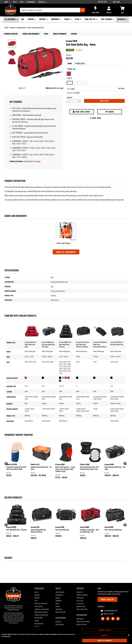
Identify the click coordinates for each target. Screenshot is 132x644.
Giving (57, 604)
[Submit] (83, 10)
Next (124, 463)
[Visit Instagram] (108, 619)
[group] (17, 459)
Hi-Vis (36, 601)
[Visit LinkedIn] (103, 619)
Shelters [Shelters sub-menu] (43, 19)
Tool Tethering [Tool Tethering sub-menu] (107, 19)
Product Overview (11, 34)
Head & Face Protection (41, 604)
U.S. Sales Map (80, 604)
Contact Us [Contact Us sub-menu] (42, 2)
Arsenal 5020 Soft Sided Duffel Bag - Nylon (30, 344)
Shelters (37, 626)
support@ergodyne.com (109, 611)
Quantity (70, 98)
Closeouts (58, 622)
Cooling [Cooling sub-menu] (31, 19)
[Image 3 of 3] (12, 61)
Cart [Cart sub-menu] (122, 10)
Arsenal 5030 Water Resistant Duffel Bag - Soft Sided (49, 344)
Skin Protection (39, 624)
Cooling (37, 621)
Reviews (74, 34)
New (23, 19)
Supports (37, 598)
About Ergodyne (60, 592)
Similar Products (60, 34)
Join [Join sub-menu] (14, 2)
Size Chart (121, 88)
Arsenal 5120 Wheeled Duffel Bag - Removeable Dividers (100, 344)
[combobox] (53, 10)
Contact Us (80, 592)
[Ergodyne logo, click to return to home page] (11, 14)
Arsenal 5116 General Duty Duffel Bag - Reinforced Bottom (83, 344)
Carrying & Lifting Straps (42, 609)
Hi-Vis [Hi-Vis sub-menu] (77, 19)
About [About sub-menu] (7, 2)
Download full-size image (55, 88)
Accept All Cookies (105, 640)
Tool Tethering (39, 618)
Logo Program (60, 624)
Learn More (79, 50)
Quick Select (80, 63)
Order (70, 63)
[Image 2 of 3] (12, 52)
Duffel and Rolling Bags (36, 28)
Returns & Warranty (82, 595)
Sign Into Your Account (83, 622)
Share (110, 112)
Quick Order (95, 10)
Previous (5, 463)
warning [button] (38, 161)
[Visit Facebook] (113, 619)
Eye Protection (39, 607)
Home (6, 28)
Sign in (109, 10)
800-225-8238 (102, 2)
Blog (22, 2)
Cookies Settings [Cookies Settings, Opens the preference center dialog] (105, 630)
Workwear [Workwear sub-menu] (55, 19)
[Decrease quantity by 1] (68, 101)
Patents (58, 607)
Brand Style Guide (61, 612)
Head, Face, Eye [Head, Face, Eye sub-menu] (90, 19)
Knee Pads (37, 595)
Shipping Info (80, 598)
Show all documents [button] (66, 252)
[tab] (70, 63)
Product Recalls (81, 607)
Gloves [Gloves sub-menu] (67, 19)
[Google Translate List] (122, 2)
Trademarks (59, 609)
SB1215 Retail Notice (82, 609)
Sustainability (31, 2)
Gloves (36, 592)
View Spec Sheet (82, 112)
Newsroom (58, 601)
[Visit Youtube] (118, 619)
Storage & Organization (18, 28)
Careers (58, 598)
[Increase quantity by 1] (79, 101)
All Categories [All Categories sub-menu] (10, 19)
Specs (46, 34)
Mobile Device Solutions (41, 612)
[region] (66, 635)
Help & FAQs (80, 601)
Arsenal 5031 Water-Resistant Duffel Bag (117, 343)
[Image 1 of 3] (12, 44)
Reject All (105, 635)
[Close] (129, 635)
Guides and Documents (31, 34)
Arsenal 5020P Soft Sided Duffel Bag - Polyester (65, 344)
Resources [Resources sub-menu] (122, 19)
